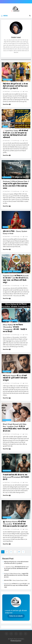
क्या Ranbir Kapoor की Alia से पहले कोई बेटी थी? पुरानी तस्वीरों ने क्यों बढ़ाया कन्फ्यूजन (15, 378)
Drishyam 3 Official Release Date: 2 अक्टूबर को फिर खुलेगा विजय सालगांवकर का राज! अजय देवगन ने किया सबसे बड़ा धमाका (16, 185)
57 (19, 552)
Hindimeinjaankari (16, 641)
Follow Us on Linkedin (16, 616)
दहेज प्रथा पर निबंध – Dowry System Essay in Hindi (16, 580)
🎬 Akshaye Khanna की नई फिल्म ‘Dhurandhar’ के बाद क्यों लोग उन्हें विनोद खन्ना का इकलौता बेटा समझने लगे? (15, 524)
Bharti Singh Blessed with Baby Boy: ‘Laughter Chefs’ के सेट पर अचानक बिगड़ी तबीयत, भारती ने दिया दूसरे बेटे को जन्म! (16, 428)
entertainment (7, 177)
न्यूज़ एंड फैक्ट (5, 227)
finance (5, 126)
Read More (7, 104)
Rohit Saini (7, 91)
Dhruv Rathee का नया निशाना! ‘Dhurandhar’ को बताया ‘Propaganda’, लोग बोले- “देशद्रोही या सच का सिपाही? (15, 328)
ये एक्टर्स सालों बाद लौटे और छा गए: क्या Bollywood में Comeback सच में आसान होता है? (16, 477)
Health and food (7, 80)
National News (17, 271)
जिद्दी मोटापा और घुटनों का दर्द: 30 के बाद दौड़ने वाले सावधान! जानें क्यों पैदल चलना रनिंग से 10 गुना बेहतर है (15, 86)
